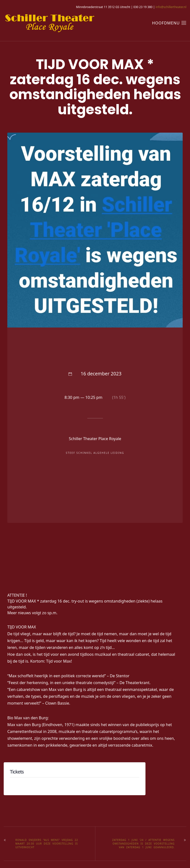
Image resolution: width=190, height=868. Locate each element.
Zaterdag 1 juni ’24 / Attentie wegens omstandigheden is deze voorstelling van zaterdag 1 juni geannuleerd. (143, 844)
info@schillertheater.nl (171, 7)
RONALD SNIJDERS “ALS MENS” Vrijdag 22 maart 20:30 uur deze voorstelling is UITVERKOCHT (47, 844)
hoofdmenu (169, 23)
